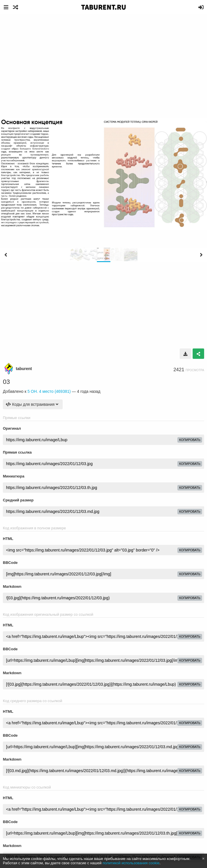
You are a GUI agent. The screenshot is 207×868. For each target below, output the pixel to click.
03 (6, 382)
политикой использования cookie (131, 863)
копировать (190, 440)
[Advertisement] (103, 58)
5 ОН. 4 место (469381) (49, 391)
